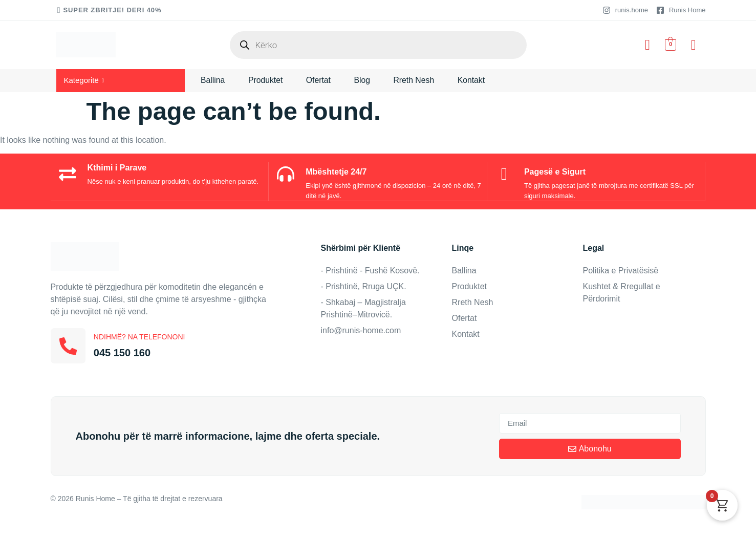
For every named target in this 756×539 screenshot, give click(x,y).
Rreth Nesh (417, 80)
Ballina (213, 80)
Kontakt (474, 80)
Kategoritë (84, 80)
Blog (364, 80)
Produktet (266, 80)
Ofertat (320, 80)
